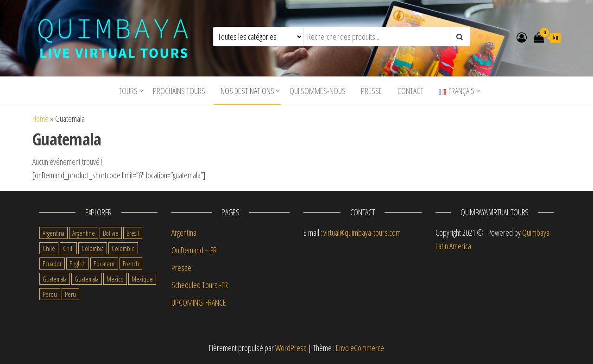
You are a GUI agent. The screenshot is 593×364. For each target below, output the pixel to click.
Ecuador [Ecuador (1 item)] (52, 264)
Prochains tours (179, 91)
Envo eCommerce (360, 348)
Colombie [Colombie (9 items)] (123, 248)
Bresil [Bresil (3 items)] (133, 233)
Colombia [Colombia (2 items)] (93, 248)
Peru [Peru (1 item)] (70, 294)
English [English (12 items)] (78, 264)
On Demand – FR (194, 250)
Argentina (184, 232)
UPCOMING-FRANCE (199, 302)
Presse (372, 91)
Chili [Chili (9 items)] (68, 248)
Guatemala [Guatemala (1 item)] (87, 279)
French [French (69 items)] (131, 264)
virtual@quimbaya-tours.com (362, 232)
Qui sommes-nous (318, 91)
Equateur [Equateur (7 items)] (104, 264)
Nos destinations (247, 91)
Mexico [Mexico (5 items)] (115, 279)
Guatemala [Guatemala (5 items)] (55, 279)
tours (128, 91)
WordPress (291, 348)
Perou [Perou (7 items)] (50, 294)
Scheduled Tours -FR (200, 285)
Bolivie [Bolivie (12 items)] (111, 233)
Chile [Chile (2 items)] (49, 248)
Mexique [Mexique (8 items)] (142, 279)
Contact (410, 91)
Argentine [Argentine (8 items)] (84, 233)
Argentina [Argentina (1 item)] (54, 233)
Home (41, 119)
